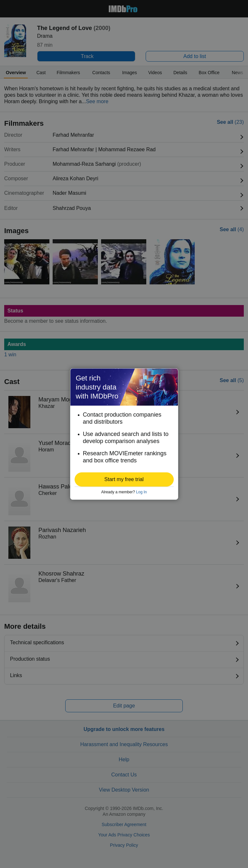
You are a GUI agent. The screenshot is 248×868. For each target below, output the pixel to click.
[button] (124, 479)
